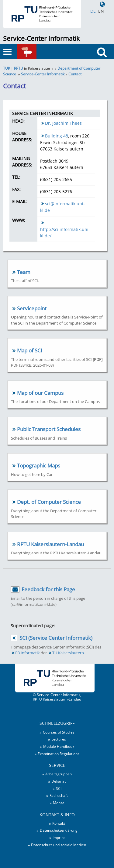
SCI (59, 788)
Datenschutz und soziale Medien (59, 845)
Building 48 (57, 136)
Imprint (59, 837)
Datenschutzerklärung (59, 830)
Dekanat (59, 781)
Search (104, 63)
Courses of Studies (59, 732)
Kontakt (59, 823)
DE (93, 11)
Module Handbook (59, 746)
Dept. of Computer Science (49, 502)
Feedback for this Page (48, 589)
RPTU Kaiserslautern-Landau (50, 544)
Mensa (59, 803)
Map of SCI (30, 350)
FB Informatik (28, 653)
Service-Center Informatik (41, 38)
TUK (7, 68)
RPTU (19, 68)
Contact (75, 74)
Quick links (35, 54)
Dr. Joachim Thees (63, 123)
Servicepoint (32, 308)
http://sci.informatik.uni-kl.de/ (65, 233)
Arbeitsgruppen (59, 774)
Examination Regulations (59, 754)
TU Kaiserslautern (68, 653)
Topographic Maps (39, 465)
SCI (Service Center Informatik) (56, 638)
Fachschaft (59, 795)
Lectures (59, 739)
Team (24, 272)
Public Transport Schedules (49, 429)
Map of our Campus (40, 393)
